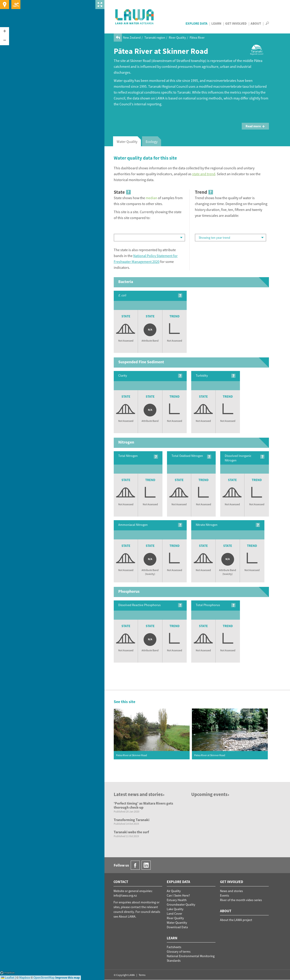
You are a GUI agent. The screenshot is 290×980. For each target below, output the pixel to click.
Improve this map (68, 978)
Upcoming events (211, 794)
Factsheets (174, 947)
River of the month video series (241, 900)
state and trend (204, 174)
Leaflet (8, 978)
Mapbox (7, 973)
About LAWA (127, 916)
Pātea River (197, 38)
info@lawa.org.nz (125, 895)
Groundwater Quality (181, 904)
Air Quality (174, 891)
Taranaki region (155, 38)
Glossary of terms (179, 952)
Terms (142, 975)
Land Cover (174, 914)
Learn (216, 23)
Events (225, 895)
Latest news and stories (139, 794)
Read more (255, 126)
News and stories (231, 891)
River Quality (177, 38)
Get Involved (236, 23)
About (256, 23)
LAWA (135, 17)
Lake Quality (175, 909)
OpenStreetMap (44, 978)
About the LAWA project (236, 920)
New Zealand (132, 38)
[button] (5, 32)
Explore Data (197, 23)
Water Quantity (177, 923)
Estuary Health (177, 900)
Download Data (177, 927)
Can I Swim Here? (178, 895)
